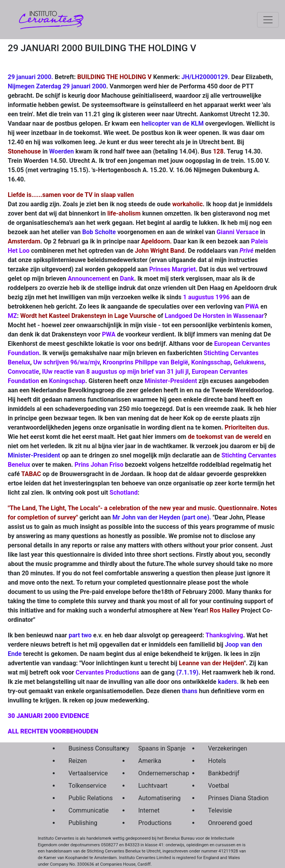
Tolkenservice (85, 786)
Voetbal (219, 786)
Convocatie (23, 372)
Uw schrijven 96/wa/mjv (66, 362)
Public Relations (85, 798)
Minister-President (171, 381)
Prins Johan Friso (99, 465)
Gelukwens (249, 362)
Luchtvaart (153, 786)
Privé (247, 251)
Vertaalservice (85, 773)
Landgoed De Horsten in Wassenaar (214, 316)
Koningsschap (211, 362)
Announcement (89, 279)
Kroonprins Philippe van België (145, 362)
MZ (12, 316)
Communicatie (85, 810)
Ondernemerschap (155, 773)
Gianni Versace (238, 232)
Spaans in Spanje (155, 748)
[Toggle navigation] (268, 20)
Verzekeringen (225, 748)
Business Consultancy (85, 748)
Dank (127, 279)
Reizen (78, 761)
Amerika (150, 761)
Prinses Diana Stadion (225, 798)
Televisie (220, 810)
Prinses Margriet (173, 269)
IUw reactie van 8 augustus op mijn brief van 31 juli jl (116, 372)
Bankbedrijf (224, 773)
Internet (149, 810)
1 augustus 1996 (206, 297)
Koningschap (67, 381)
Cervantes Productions (107, 672)
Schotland (124, 493)
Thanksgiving (224, 635)
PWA (252, 306)
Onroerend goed (225, 823)
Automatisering (155, 798)
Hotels (217, 761)
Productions (155, 823)
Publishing (83, 823)
